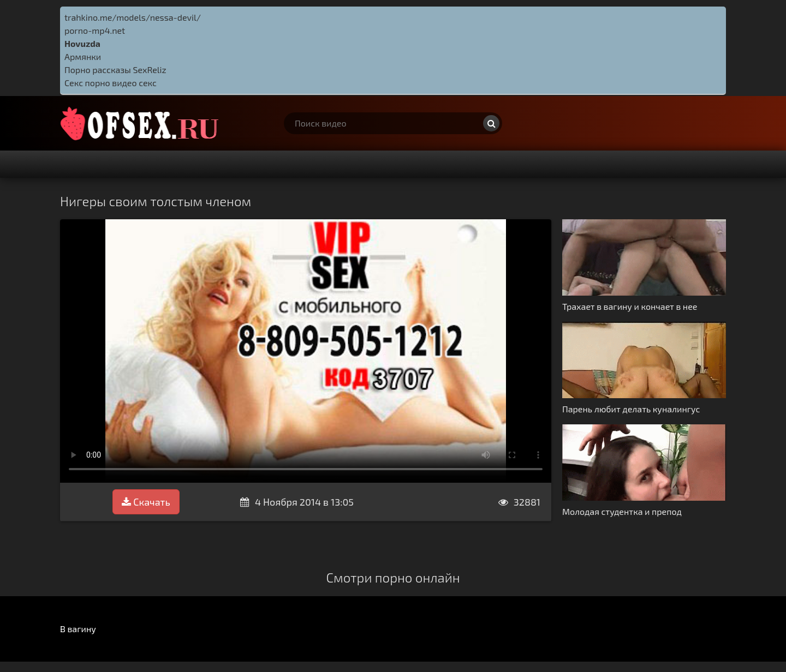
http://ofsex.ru (142, 123)
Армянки (83, 56)
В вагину (78, 629)
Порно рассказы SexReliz (115, 70)
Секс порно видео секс (111, 83)
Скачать (146, 502)
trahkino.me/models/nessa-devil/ (133, 17)
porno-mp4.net (95, 30)
